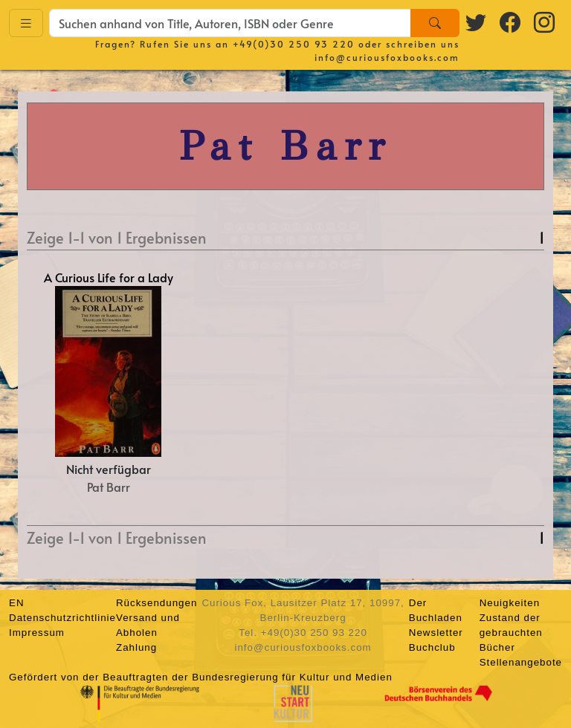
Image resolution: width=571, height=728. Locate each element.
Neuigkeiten (510, 603)
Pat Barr (109, 487)
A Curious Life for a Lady (109, 277)
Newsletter (436, 633)
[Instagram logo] (545, 22)
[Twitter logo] (477, 22)
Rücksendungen (157, 603)
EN (17, 603)
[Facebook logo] (511, 22)
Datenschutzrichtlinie (62, 618)
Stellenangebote (521, 662)
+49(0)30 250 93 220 (294, 44)
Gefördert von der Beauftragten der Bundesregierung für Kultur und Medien (201, 677)
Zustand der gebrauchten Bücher (511, 633)
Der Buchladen (436, 610)
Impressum (37, 633)
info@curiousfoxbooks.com (387, 57)
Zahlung (136, 647)
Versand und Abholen (148, 625)
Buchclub (432, 647)
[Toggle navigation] (26, 23)
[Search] (435, 23)
